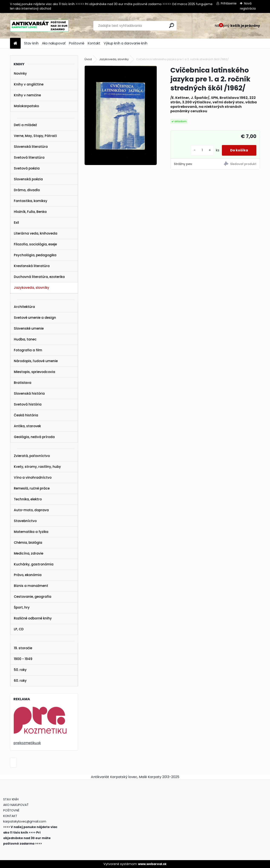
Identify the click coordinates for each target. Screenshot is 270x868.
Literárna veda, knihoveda (36, 233)
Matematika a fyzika (31, 532)
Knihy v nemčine (27, 95)
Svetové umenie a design (35, 318)
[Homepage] (15, 43)
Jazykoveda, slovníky (32, 288)
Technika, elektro (28, 499)
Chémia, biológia (28, 543)
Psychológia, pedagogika (35, 255)
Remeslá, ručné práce (32, 488)
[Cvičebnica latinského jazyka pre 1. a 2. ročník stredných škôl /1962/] (121, 115)
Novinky (20, 73)
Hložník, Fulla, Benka (30, 212)
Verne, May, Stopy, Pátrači (35, 136)
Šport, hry (22, 607)
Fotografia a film (28, 350)
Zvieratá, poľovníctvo (32, 456)
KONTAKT (10, 816)
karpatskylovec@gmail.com (25, 821)
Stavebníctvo (25, 521)
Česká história (26, 415)
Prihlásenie (229, 3)
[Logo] (39, 26)
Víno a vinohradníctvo (33, 477)
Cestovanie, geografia (33, 597)
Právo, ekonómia (28, 575)
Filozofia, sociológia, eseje (35, 244)
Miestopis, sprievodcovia (34, 372)
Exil (16, 223)
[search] (172, 25)
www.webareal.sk (152, 864)
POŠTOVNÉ (11, 810)
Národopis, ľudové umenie (36, 361)
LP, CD (19, 629)
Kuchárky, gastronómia (34, 564)
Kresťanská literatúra (32, 266)
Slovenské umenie (29, 328)
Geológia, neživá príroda (34, 437)
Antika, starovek (27, 426)
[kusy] (202, 150)
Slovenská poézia (28, 179)
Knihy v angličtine (29, 84)
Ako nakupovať (54, 43)
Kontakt (94, 43)
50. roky (20, 670)
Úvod (88, 59)
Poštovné (77, 43)
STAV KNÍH (11, 799)
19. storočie (23, 648)
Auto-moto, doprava (31, 510)
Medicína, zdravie (29, 553)
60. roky (20, 681)
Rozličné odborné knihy (33, 618)
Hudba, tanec (25, 339)
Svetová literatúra (29, 157)
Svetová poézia (27, 168)
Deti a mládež (25, 125)
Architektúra (24, 307)
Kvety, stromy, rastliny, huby (37, 467)
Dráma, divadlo (27, 190)
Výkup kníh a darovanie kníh (126, 43)
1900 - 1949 (23, 659)
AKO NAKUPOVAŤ (16, 805)
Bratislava (23, 383)
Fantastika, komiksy (31, 201)
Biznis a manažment (31, 586)
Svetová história (28, 404)
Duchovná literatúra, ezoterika (39, 277)
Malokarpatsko (26, 106)
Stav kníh (31, 43)
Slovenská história (29, 393)
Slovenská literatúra (31, 147)
